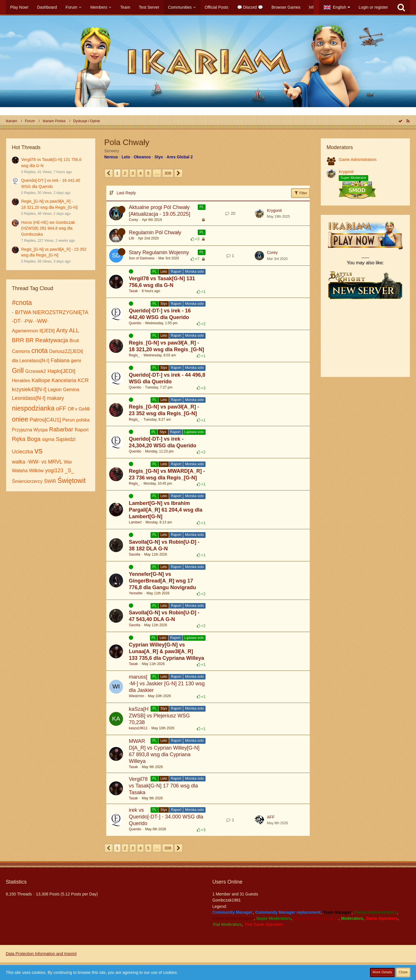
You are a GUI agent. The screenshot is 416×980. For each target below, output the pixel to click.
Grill (18, 371)
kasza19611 (138, 728)
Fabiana (60, 360)
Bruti (74, 341)
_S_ (69, 470)
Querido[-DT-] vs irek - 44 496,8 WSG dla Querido (167, 378)
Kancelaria (64, 380)
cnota (39, 351)
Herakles (21, 381)
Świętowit (72, 481)
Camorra (21, 351)
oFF (61, 409)
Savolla (134, 554)
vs (39, 451)
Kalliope (41, 380)
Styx (159, 157)
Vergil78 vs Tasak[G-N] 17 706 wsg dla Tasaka (163, 786)
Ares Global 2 (180, 157)
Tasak (133, 291)
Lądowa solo (194, 432)
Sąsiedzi (66, 439)
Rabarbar (61, 429)
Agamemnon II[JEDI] (33, 331)
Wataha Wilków (28, 471)
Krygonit (274, 210)
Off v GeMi (79, 409)
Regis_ (134, 355)
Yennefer (136, 593)
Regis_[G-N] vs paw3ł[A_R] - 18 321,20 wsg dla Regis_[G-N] (166, 346)
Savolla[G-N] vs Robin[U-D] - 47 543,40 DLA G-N (164, 616)
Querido (135, 323)
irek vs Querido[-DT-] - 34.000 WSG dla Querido (166, 817)
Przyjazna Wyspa (30, 430)
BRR (18, 340)
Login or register (373, 7)
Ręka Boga (26, 439)
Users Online (228, 882)
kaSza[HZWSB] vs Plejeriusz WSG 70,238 (159, 716)
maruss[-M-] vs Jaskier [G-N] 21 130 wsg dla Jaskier (167, 684)
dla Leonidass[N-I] (31, 361)
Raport (82, 430)
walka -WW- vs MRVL (37, 462)
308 (168, 173)
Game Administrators (358, 160)
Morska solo (194, 272)
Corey (133, 220)
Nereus (111, 157)
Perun (68, 420)
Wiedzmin (136, 696)
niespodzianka (33, 408)
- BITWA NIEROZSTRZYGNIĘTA (50, 312)
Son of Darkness (142, 258)
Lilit (131, 238)
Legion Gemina (64, 390)
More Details (382, 972)
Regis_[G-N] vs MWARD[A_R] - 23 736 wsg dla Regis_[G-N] (167, 474)
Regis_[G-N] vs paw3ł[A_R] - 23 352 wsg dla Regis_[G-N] (164, 410)
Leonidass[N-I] (29, 398)
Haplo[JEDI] (61, 371)
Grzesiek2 (36, 371)
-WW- (42, 321)
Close (403, 972)
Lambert (135, 522)
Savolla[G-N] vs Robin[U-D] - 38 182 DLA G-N (164, 545)
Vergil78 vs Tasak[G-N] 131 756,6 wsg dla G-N (162, 282)
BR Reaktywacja (47, 340)
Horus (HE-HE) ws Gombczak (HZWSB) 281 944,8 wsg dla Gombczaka (48, 228)
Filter (300, 193)
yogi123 (54, 470)
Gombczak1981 (227, 900)
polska (83, 420)
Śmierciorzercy (27, 481)
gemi (76, 361)
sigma (48, 439)
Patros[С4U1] (45, 420)
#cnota (22, 303)
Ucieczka (22, 452)
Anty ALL (68, 330)
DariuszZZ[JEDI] (66, 351)
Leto (126, 157)
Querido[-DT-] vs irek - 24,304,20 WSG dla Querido (163, 442)
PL (202, 207)
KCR (83, 380)
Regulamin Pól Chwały (155, 232)
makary (55, 398)
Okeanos (142, 157)
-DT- (17, 321)
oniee (20, 419)
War (68, 462)
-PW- (29, 321)
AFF (271, 817)
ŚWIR (50, 481)
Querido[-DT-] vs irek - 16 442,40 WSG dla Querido (160, 314)
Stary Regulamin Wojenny (159, 252)
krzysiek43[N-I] (29, 389)
